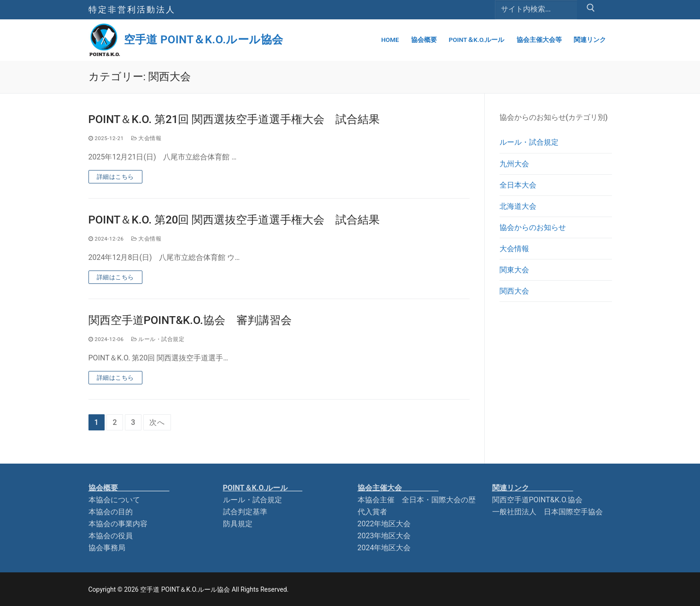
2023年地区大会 (384, 536)
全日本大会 (518, 185)
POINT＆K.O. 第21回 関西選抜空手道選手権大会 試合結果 (234, 119)
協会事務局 (107, 548)
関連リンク (533, 488)
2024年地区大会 (384, 548)
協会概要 (129, 488)
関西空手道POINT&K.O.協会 (538, 500)
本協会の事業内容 (118, 524)
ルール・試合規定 (158, 339)
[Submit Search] (591, 10)
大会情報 (147, 138)
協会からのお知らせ (533, 227)
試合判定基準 (245, 512)
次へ (157, 422)
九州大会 (514, 164)
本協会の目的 (111, 512)
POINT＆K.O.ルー (263, 488)
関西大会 (514, 291)
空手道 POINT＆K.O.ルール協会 (204, 40)
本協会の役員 (111, 536)
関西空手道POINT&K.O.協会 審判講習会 (190, 320)
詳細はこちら (115, 177)
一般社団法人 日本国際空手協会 (547, 512)
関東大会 (514, 270)
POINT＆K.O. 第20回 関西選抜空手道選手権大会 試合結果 (234, 220)
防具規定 (238, 524)
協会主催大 (398, 488)
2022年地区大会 (384, 524)
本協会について (114, 500)
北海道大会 (518, 206)
